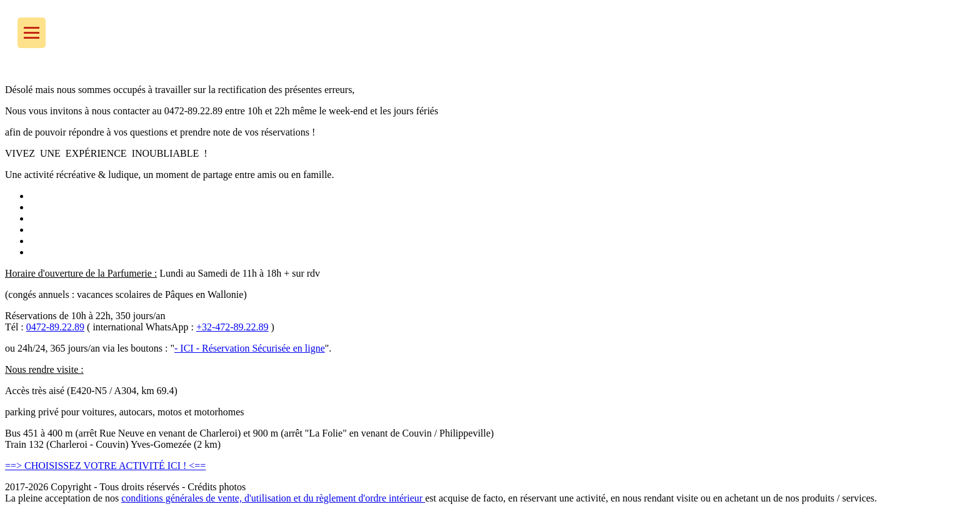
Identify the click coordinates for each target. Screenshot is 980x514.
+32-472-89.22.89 (232, 327)
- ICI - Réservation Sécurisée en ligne (250, 348)
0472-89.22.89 (55, 327)
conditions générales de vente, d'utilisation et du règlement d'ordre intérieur (273, 498)
